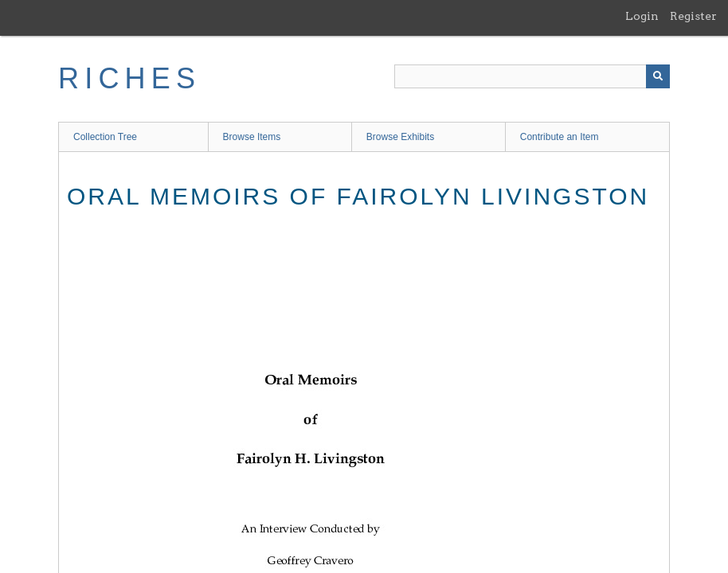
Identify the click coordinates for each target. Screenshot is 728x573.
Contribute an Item (560, 137)
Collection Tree (105, 137)
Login (642, 16)
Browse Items (252, 137)
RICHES (129, 78)
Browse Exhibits (400, 137)
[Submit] (658, 76)
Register (693, 16)
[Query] (532, 76)
